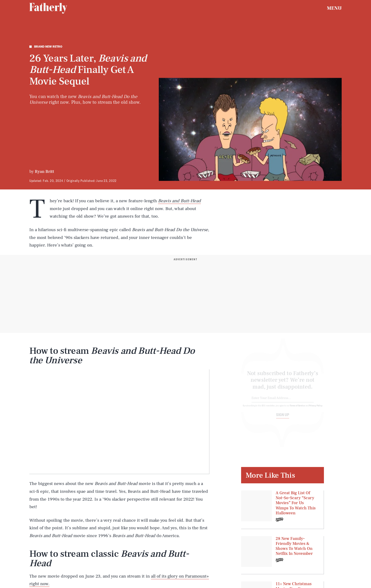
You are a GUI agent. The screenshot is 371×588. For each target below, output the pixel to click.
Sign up (283, 419)
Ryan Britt (44, 172)
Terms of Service (297, 409)
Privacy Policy (316, 409)
